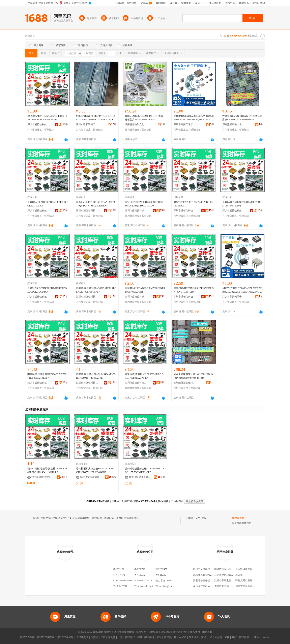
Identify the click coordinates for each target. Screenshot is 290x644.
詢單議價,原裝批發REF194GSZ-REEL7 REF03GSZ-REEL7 (47, 376)
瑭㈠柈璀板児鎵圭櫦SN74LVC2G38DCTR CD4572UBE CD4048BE (96, 470)
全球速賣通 (82, 637)
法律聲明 (141, 632)
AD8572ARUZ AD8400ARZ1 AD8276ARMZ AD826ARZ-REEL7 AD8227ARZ (242, 290)
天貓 (103, 637)
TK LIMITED (120, 586)
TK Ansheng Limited (166, 586)
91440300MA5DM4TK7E (126, 580)
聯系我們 (195, 632)
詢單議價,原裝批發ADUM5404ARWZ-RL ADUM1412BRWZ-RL (96, 376)
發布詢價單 (238, 518)
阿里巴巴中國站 (65, 637)
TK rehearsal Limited (145, 586)
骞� (64, 477)
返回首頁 (179, 501)
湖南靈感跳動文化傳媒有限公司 (136, 124)
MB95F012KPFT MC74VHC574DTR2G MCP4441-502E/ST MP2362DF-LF (95, 118)
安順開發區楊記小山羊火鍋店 (209, 580)
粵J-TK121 (119, 569)
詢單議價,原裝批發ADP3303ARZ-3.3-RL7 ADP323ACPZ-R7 (144, 376)
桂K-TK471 (119, 575)
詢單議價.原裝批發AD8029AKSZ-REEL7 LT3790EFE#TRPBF (96, 290)
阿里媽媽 (149, 637)
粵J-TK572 (140, 575)
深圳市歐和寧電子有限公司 (87, 124)
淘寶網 (94, 637)
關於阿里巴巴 (180, 632)
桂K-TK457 (161, 569)
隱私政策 (166, 632)
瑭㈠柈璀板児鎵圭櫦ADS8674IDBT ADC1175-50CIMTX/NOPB (144, 470)
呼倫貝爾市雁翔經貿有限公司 (251, 580)
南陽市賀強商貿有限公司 (228, 569)
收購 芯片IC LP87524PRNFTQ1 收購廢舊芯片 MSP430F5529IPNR (144, 118)
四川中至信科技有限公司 (206, 569)
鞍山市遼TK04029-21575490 (170, 580)
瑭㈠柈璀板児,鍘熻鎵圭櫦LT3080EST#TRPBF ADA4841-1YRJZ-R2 (47, 470)
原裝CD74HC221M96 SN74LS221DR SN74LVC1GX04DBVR (194, 290)
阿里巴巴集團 (27, 637)
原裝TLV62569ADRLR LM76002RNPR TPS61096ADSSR (145, 290)
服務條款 (153, 632)
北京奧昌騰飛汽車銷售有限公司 (210, 575)
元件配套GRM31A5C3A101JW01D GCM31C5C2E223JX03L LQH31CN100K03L (194, 118)
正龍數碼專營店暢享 (246, 569)
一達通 (255, 637)
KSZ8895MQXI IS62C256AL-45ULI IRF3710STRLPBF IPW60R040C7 (47, 118)
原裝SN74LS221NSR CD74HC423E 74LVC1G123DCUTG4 (47, 290)
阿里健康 (244, 637)
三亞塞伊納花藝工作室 (226, 575)
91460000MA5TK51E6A (147, 580)
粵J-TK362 (161, 575)
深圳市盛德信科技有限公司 (38, 124)
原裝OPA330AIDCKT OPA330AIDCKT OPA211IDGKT (47, 204)
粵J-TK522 (140, 569)
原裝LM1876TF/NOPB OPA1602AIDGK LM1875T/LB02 (242, 204)
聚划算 (112, 637)
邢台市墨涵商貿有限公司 (249, 586)
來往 (227, 637)
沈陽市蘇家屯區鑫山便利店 (229, 580)
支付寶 (218, 637)
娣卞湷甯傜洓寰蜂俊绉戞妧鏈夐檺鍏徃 (42, 477)
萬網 (204, 637)
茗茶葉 (239, 575)
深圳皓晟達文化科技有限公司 (185, 383)
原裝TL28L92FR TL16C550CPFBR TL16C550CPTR (193, 204)
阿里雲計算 (170, 637)
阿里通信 (194, 637)
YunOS (182, 637)
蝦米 (159, 637)
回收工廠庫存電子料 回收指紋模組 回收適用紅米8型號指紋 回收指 (194, 376)
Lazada (265, 637)
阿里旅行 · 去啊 (134, 637)
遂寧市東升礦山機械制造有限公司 (232, 586)
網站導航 (207, 632)
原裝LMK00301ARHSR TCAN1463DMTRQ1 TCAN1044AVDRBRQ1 (96, 204)
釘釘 (234, 637)
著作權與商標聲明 (124, 632)
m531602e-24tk (204, 518)
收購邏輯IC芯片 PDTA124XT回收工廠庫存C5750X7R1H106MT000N (242, 118)
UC (210, 637)
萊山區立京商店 (202, 586)
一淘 (120, 637)
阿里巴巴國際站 (46, 637)
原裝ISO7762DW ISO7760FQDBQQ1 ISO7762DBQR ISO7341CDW (145, 204)
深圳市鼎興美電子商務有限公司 (185, 124)
